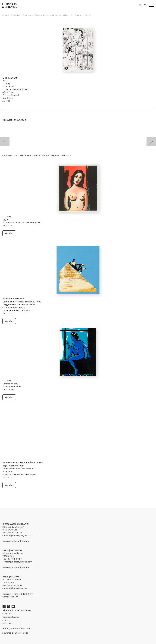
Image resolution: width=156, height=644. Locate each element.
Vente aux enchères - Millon (55, 15)
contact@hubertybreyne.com (17, 535)
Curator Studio (22, 633)
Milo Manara (10, 78)
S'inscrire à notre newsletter (17, 610)
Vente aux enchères (31, 15)
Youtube (13, 606)
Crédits (6, 620)
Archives (7, 623)
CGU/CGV (7, 614)
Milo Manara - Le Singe (81, 15)
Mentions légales (11, 617)
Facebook (4, 606)
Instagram (9, 606)
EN (145, 5)
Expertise (16, 15)
